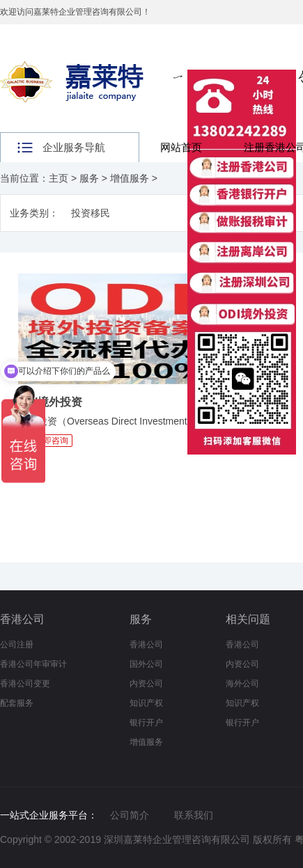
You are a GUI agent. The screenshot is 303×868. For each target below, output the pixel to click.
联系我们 (194, 815)
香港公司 (22, 619)
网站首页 (181, 147)
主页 (59, 178)
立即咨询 (52, 441)
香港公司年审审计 (33, 664)
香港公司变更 (25, 684)
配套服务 (17, 703)
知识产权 (146, 703)
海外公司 (242, 684)
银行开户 (146, 723)
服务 (89, 178)
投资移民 (91, 213)
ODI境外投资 (50, 402)
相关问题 (248, 619)
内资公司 (146, 684)
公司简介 (130, 815)
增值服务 (130, 178)
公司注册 (17, 645)
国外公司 (146, 664)
